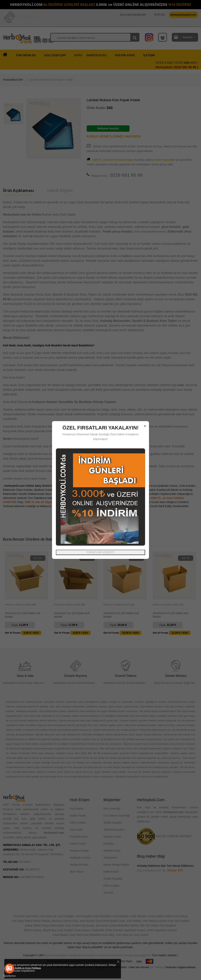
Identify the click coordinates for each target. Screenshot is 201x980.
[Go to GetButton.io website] (9, 976)
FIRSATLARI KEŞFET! (100, 552)
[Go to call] (9, 969)
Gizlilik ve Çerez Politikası (28, 968)
